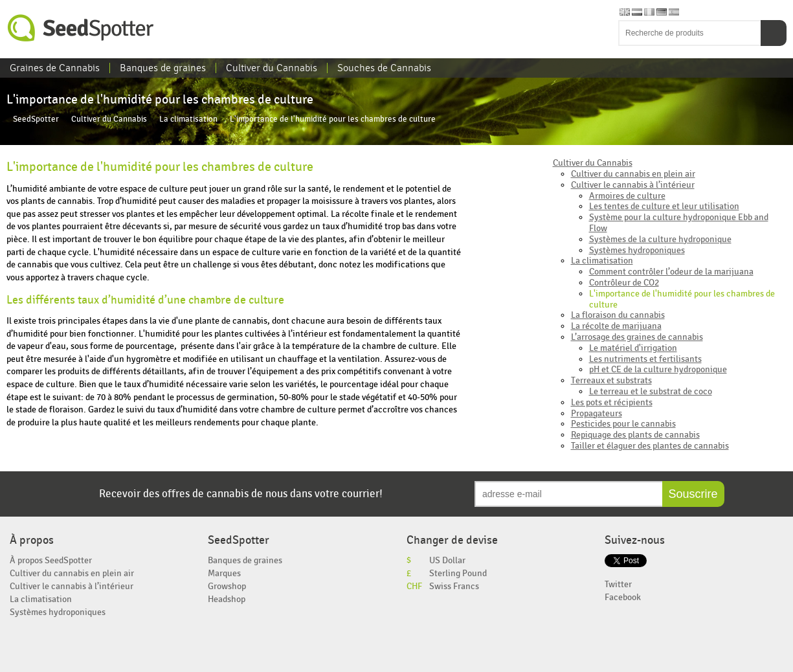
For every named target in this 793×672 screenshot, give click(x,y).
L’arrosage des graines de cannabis (637, 337)
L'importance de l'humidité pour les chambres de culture (682, 299)
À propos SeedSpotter (51, 560)
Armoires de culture (627, 196)
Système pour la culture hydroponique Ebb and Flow (679, 223)
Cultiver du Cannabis (272, 68)
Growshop (227, 586)
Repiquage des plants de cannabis (635, 435)
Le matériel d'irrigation (633, 348)
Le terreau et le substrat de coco (651, 391)
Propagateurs (597, 413)
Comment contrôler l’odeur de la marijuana (671, 272)
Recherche (774, 33)
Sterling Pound (458, 573)
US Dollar (447, 560)
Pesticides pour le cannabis (623, 424)
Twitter (618, 584)
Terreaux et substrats (611, 380)
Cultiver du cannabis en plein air (633, 174)
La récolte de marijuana (616, 326)
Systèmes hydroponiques (637, 250)
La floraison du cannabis (618, 315)
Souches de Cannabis (384, 68)
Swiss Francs (454, 586)
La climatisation (188, 119)
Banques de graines (163, 68)
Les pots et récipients (612, 402)
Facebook (623, 597)
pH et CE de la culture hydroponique (658, 369)
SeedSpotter (81, 28)
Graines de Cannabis (55, 68)
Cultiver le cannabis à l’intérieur (633, 185)
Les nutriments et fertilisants (645, 359)
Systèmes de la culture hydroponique (660, 239)
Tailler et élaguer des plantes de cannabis (650, 446)
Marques (224, 573)
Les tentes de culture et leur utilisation (664, 206)
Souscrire (693, 494)
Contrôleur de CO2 (624, 283)
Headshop (227, 599)
